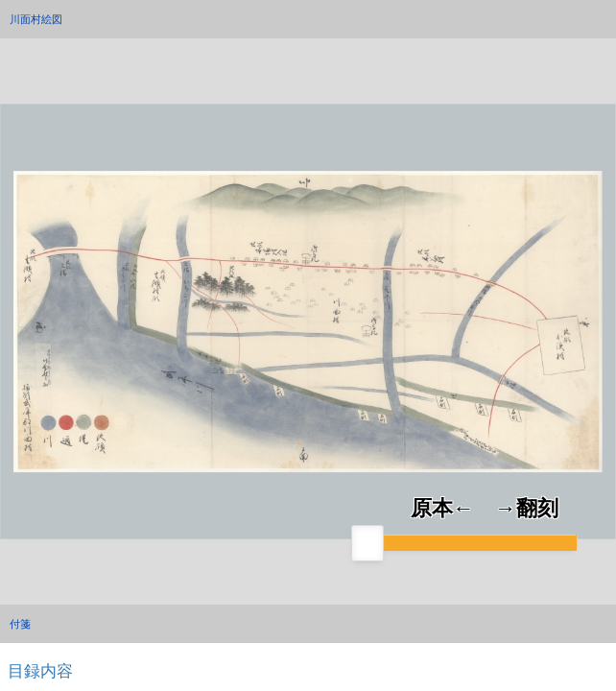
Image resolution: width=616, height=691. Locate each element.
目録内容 (40, 671)
